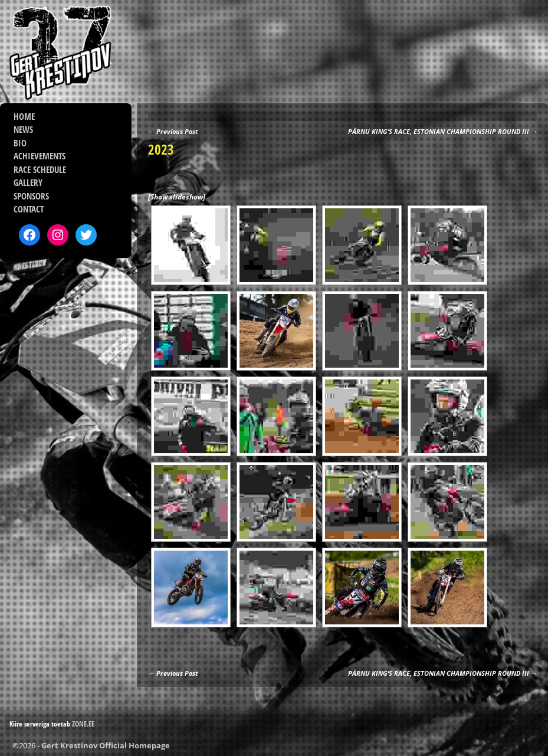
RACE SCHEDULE (40, 169)
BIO (20, 143)
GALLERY (28, 182)
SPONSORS (31, 196)
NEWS (23, 129)
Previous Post (173, 131)
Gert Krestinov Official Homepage (106, 745)
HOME (24, 116)
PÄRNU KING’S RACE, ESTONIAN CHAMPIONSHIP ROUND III (443, 131)
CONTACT (29, 209)
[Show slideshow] (177, 197)
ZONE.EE (83, 724)
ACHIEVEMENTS (40, 156)
